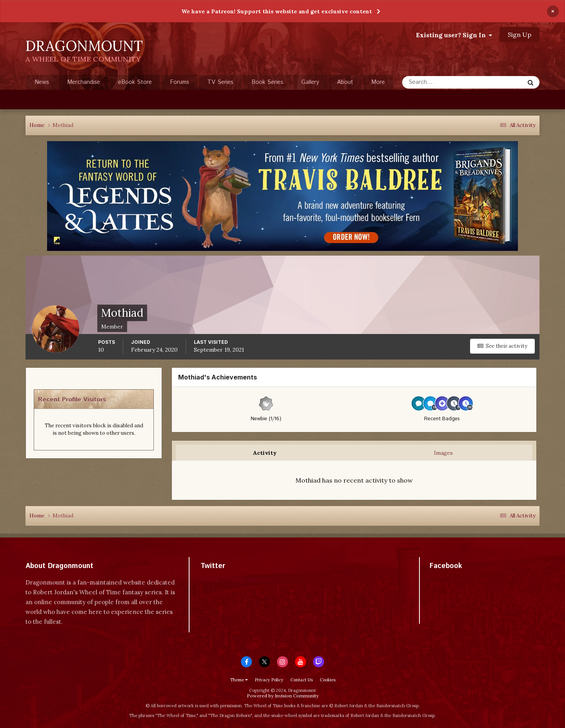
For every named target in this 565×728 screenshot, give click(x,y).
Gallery (310, 82)
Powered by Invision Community (283, 696)
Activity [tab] (265, 453)
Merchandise (84, 82)
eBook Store (135, 82)
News (42, 82)
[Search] (438, 82)
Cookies (328, 680)
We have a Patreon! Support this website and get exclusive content (277, 11)
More (378, 82)
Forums (180, 82)
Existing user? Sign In (454, 35)
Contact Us (302, 680)
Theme (239, 680)
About (345, 82)
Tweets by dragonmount (235, 580)
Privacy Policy (269, 680)
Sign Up (519, 34)
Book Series (267, 82)
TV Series (220, 82)
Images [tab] (443, 453)
